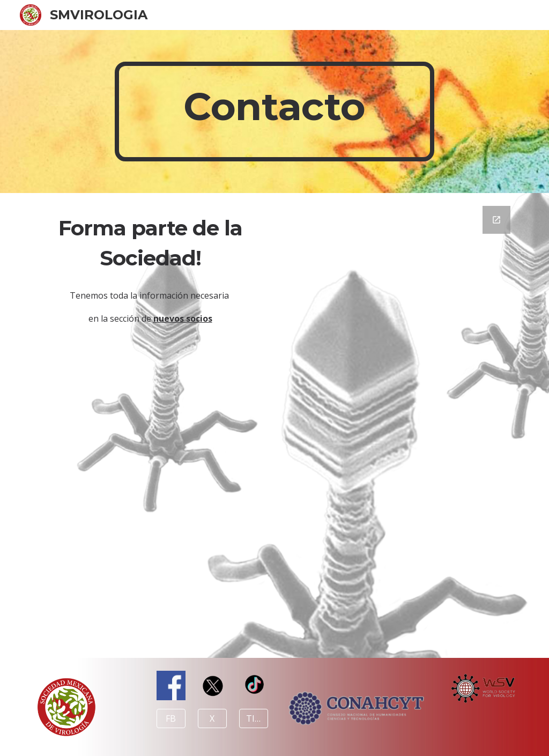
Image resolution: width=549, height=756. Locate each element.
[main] (274, 112)
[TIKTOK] (254, 718)
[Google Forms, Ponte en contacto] (399, 425)
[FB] (171, 718)
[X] (212, 718)
